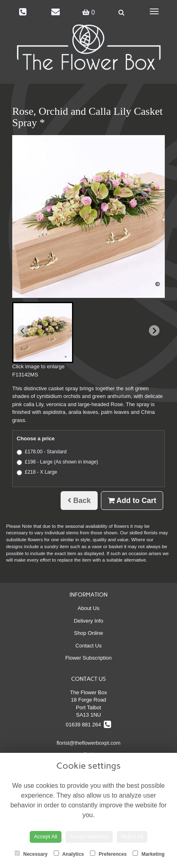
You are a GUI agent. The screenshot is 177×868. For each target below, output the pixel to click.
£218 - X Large (37, 472)
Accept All (45, 836)
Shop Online (89, 633)
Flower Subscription (88, 658)
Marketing (149, 854)
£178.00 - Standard (42, 452)
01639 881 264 (89, 725)
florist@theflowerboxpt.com (88, 743)
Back (79, 501)
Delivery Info (88, 621)
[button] (43, 332)
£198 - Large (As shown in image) (57, 462)
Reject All (132, 836)
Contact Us (88, 646)
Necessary (31, 854)
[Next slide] (154, 330)
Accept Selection (89, 836)
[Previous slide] (23, 330)
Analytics (69, 854)
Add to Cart (132, 501)
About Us (88, 608)
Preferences (108, 854)
